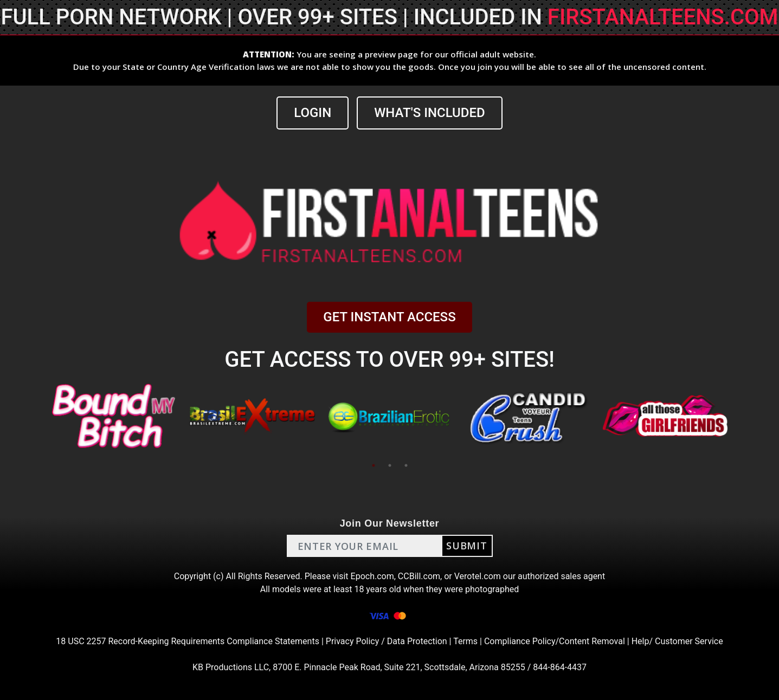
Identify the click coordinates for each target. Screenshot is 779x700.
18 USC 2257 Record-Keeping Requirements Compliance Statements (188, 641)
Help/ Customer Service (677, 641)
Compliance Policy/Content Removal (555, 641)
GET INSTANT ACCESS (389, 317)
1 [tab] (374, 465)
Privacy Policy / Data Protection (387, 641)
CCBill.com (419, 576)
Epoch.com (372, 576)
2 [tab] (390, 465)
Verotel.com (478, 576)
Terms (465, 641)
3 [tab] (406, 465)
